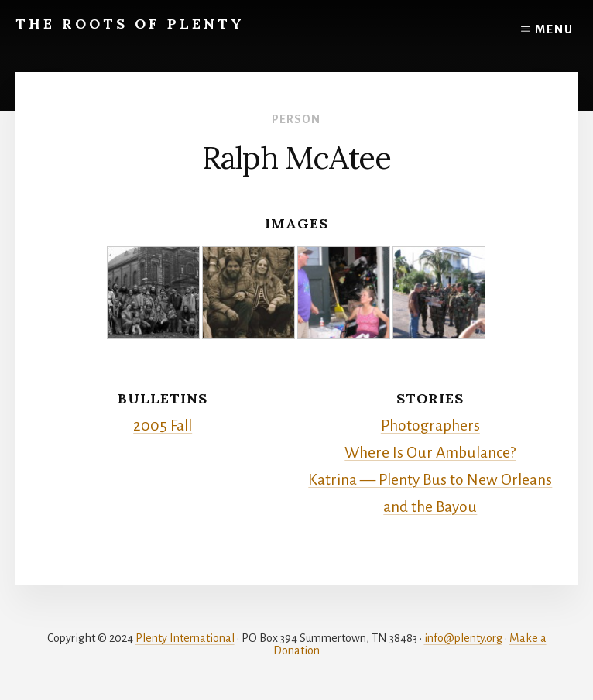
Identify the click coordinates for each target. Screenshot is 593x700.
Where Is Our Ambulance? (430, 453)
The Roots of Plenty (130, 24)
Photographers (430, 425)
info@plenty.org (463, 638)
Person (296, 119)
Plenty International (185, 638)
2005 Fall (163, 425)
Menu (554, 29)
